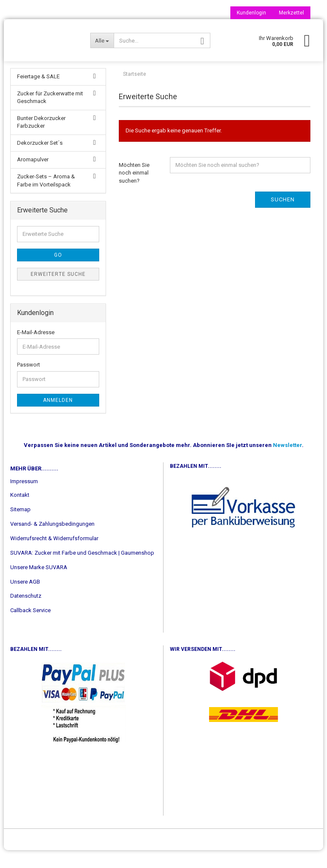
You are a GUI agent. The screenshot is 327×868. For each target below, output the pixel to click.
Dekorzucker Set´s (40, 161)
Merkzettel (291, 13)
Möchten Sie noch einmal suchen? (134, 191)
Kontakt (20, 513)
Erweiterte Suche (58, 292)
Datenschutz (26, 614)
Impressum (24, 499)
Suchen (283, 217)
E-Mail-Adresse (36, 350)
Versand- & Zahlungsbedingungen (52, 542)
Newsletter (287, 463)
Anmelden (58, 418)
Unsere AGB (25, 600)
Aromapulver (33, 177)
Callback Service (30, 628)
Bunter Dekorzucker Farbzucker (41, 140)
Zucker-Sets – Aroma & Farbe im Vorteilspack (46, 198)
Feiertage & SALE (38, 94)
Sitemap (20, 527)
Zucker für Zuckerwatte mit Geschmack (50, 115)
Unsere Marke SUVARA (39, 585)
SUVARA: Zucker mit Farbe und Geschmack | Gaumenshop (82, 571)
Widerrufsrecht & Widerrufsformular (54, 556)
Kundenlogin (251, 13)
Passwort (29, 382)
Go (58, 273)
